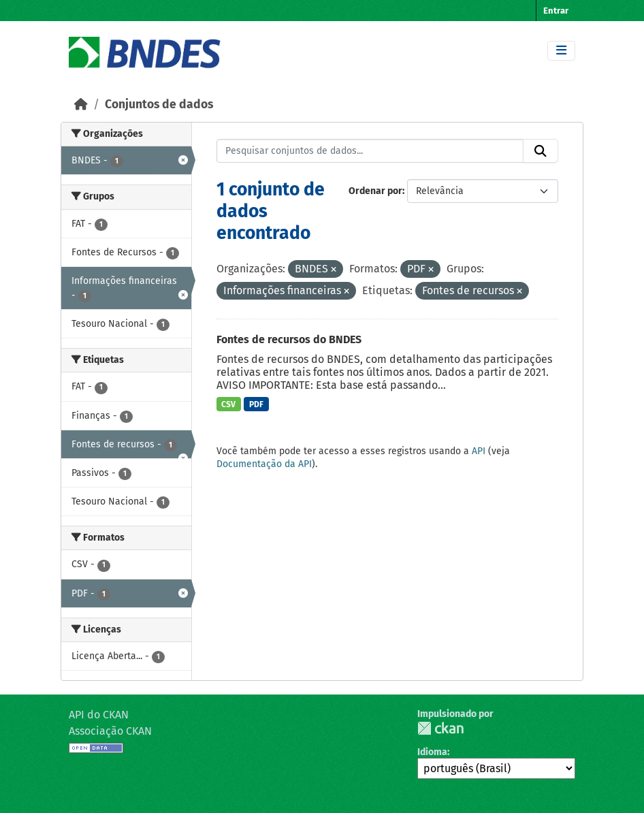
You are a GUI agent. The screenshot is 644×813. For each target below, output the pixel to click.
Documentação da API (264, 464)
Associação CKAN (110, 731)
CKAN (440, 728)
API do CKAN (99, 715)
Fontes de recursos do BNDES (289, 339)
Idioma (432, 752)
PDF (256, 404)
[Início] (81, 105)
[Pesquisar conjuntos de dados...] (370, 151)
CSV (228, 404)
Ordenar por (375, 191)
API (479, 451)
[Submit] (541, 151)
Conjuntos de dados (159, 105)
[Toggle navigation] (561, 51)
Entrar (556, 11)
